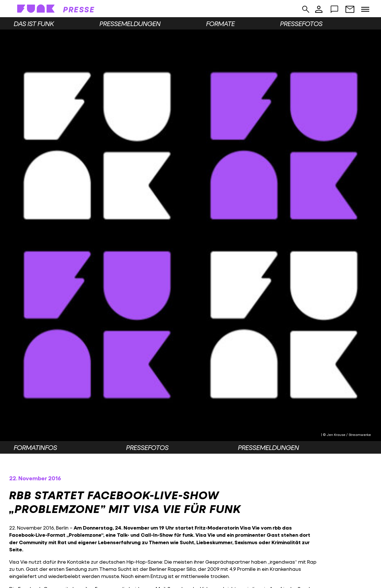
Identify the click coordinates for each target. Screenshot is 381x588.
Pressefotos (301, 23)
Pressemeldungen (130, 23)
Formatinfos (35, 447)
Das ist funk (34, 23)
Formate (220, 23)
